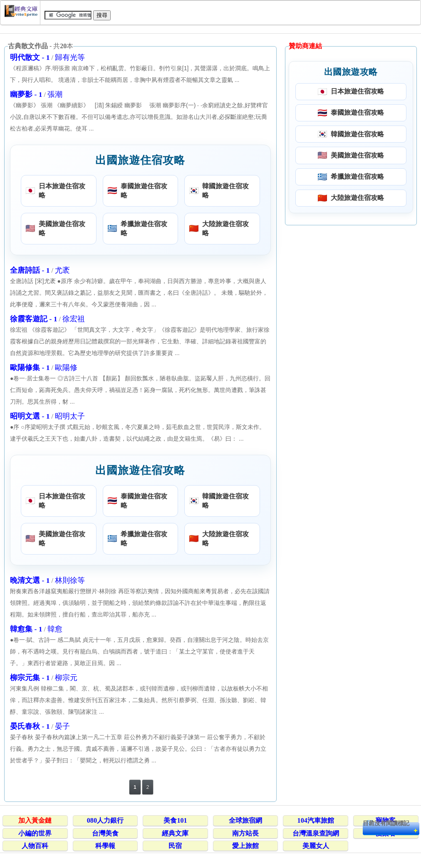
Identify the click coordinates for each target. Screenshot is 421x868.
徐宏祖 (74, 319)
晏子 (62, 726)
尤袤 (62, 270)
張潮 (55, 94)
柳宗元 (66, 678)
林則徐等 (70, 580)
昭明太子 (70, 416)
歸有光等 (70, 57)
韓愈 (55, 629)
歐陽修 (66, 367)
